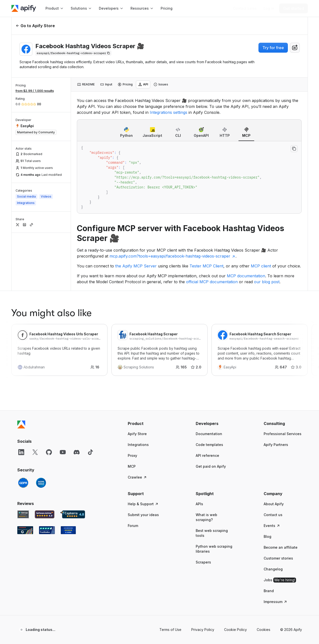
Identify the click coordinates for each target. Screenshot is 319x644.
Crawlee (137, 419)
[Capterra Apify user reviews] (73, 456)
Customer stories (278, 500)
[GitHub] (49, 394)
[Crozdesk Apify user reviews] (68, 472)
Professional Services (283, 376)
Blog (267, 478)
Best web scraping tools (212, 475)
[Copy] (74, 53)
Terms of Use (170, 572)
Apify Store (137, 376)
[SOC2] (41, 425)
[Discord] (77, 394)
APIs (199, 446)
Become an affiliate (281, 489)
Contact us (273, 457)
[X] (35, 394)
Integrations (138, 387)
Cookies (264, 572)
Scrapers (203, 504)
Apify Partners (276, 387)
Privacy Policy (203, 572)
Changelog (273, 511)
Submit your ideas (143, 457)
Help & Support (143, 446)
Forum (133, 468)
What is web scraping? (206, 459)
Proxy (132, 397)
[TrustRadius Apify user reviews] (47, 472)
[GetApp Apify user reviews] (23, 456)
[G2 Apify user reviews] (25, 472)
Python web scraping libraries (214, 491)
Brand (269, 533)
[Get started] (294, 8)
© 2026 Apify (291, 572)
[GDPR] (23, 425)
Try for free (273, 48)
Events (272, 468)
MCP (132, 408)
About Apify (274, 446)
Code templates (209, 387)
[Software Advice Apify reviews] (45, 456)
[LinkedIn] (21, 394)
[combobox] (295, 48)
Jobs (280, 522)
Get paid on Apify (211, 408)
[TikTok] (90, 394)
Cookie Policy (235, 572)
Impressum (276, 544)
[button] (147, 365)
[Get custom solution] (245, 8)
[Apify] (24, 8)
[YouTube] (63, 394)
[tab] (86, 84)
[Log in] (269, 8)
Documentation (209, 376)
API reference (207, 397)
